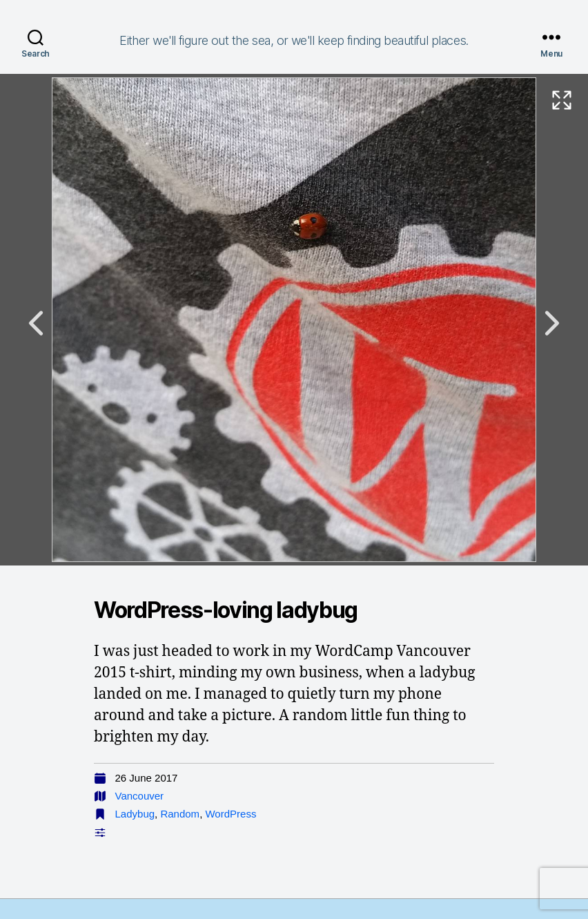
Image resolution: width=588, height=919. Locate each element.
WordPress (231, 814)
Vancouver (140, 796)
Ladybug (135, 814)
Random (180, 814)
